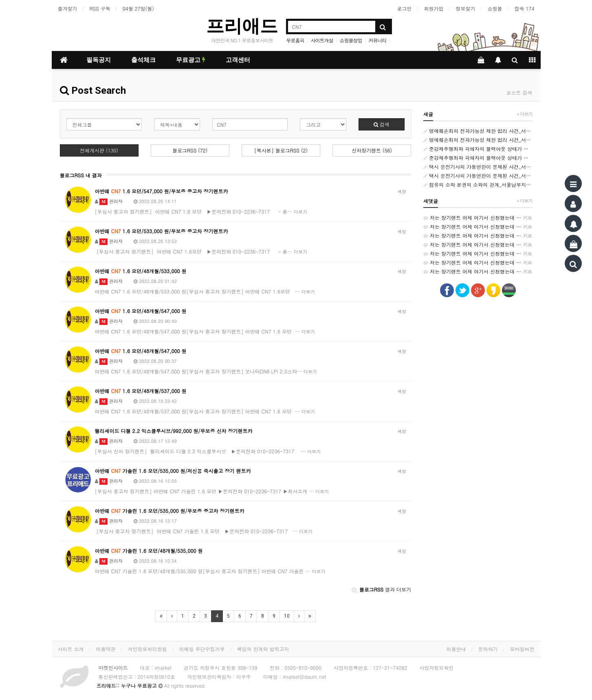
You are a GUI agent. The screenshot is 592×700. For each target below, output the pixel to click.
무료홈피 (295, 40)
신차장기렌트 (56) (372, 150)
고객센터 (238, 60)
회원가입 (434, 8)
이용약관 (106, 649)
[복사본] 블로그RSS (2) (281, 150)
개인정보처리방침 (147, 649)
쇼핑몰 (495, 8)
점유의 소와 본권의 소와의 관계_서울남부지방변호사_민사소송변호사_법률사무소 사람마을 (478, 184)
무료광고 (191, 60)
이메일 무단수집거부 (202, 649)
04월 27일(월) (138, 8)
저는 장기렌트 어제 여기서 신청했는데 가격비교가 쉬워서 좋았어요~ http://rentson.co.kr (478, 218)
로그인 (405, 8)
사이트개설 (322, 40)
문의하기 (488, 649)
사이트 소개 (71, 649)
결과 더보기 (381, 589)
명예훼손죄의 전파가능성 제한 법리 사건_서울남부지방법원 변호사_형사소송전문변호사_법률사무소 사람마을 (478, 131)
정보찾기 (466, 8)
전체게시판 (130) (99, 150)
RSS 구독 (100, 8)
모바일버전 (522, 649)
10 (287, 616)
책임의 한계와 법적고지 (263, 649)
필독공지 (99, 60)
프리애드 (242, 26)
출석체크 (143, 60)
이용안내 (456, 649)
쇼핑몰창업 (351, 40)
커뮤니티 (378, 40)
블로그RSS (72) (190, 150)
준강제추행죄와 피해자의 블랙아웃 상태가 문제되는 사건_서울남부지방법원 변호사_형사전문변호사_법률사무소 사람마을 (478, 149)
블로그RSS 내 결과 (81, 175)
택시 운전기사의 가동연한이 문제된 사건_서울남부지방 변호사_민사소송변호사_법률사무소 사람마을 (478, 167)
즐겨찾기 (68, 8)
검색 (382, 124)
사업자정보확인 (436, 668)
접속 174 (525, 8)
